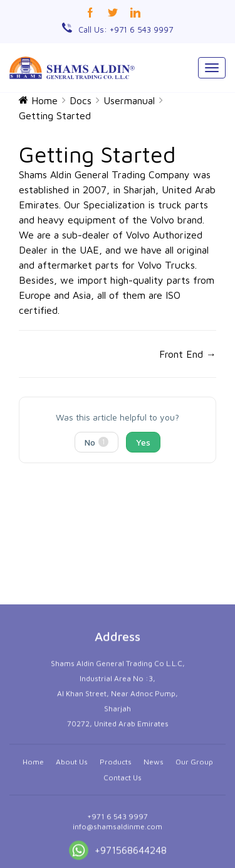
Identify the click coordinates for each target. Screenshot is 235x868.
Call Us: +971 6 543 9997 (126, 29)
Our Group (194, 827)
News (154, 827)
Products (116, 827)
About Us (72, 827)
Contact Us (123, 843)
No (97, 442)
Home (33, 827)
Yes (143, 442)
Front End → (188, 354)
